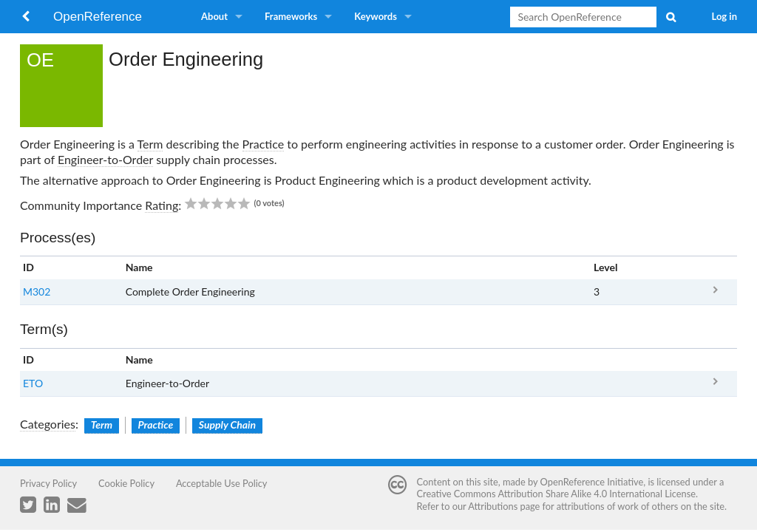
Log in (725, 16)
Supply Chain (227, 424)
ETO (33, 383)
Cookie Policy (126, 483)
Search (671, 17)
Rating (162, 205)
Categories (48, 424)
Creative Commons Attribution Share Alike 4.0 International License (556, 494)
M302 (37, 291)
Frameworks (291, 16)
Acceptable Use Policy (222, 483)
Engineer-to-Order (105, 159)
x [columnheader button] (715, 268)
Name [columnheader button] (139, 267)
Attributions (493, 506)
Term (150, 144)
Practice (264, 144)
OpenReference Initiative (592, 482)
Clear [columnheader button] (606, 359)
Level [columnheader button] (605, 267)
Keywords (376, 16)
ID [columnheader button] (28, 267)
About (214, 16)
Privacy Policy (48, 483)
